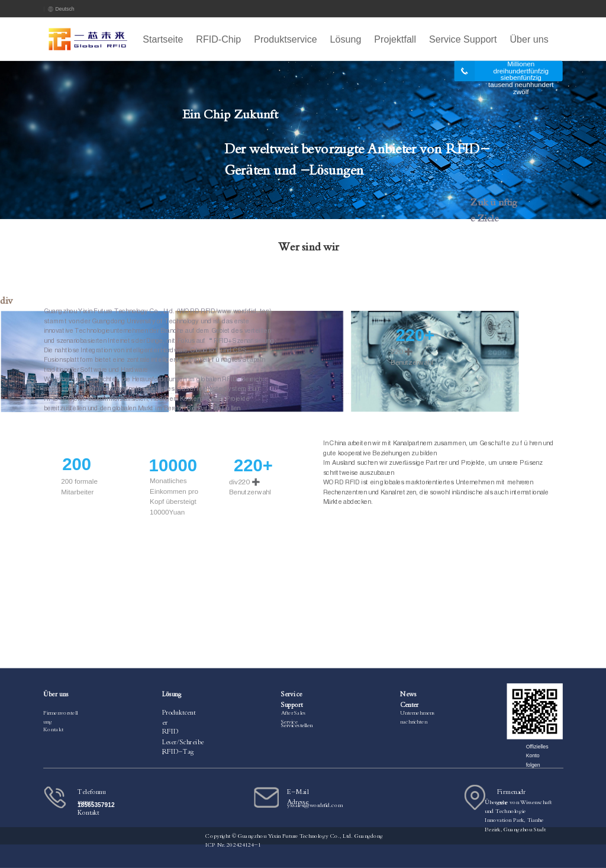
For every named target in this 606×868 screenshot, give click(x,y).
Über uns (529, 39)
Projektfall (395, 39)
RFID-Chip (218, 39)
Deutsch (61, 9)
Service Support (463, 39)
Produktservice (285, 39)
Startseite (163, 39)
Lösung (346, 39)
